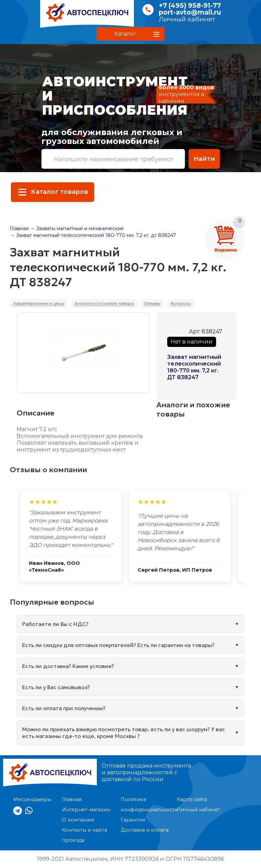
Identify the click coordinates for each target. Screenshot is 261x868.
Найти (204, 159)
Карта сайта (192, 799)
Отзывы (152, 303)
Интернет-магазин (86, 810)
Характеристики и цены (39, 303)
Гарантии (133, 820)
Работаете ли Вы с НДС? (55, 624)
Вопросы (181, 303)
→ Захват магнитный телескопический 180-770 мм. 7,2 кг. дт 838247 (93, 235)
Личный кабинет (187, 19)
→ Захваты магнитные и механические (77, 228)
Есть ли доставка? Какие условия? (68, 666)
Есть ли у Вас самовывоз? (56, 687)
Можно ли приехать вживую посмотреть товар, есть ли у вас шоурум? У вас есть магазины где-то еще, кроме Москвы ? (124, 733)
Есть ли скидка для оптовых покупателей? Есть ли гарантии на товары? (118, 645)
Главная (19, 228)
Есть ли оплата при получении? (64, 708)
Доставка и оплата (145, 830)
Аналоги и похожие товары (104, 303)
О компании (78, 820)
